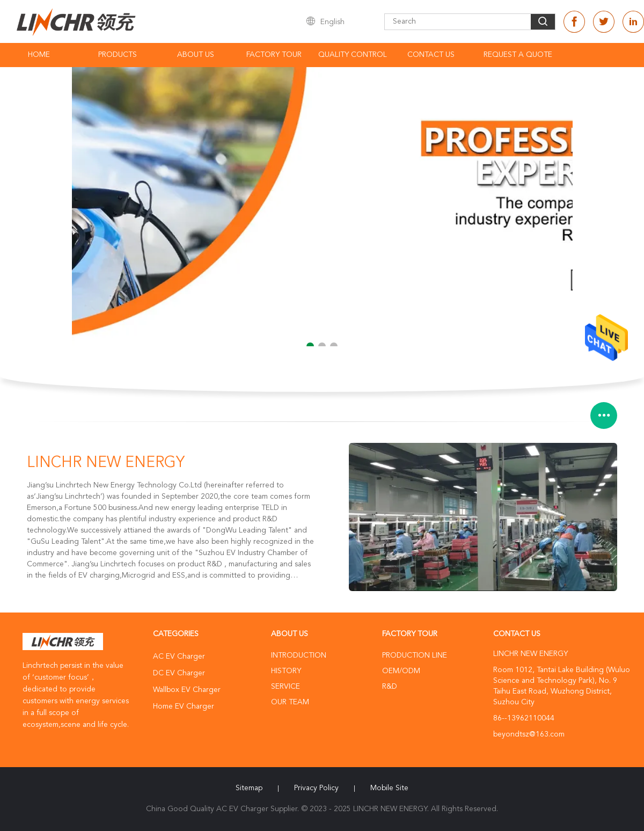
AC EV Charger (179, 657)
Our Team (290, 702)
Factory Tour (274, 55)
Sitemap (249, 788)
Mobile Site (389, 788)
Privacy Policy (316, 788)
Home (39, 55)
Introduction (299, 655)
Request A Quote (518, 55)
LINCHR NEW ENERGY (106, 463)
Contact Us (431, 55)
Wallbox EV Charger (187, 690)
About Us (196, 55)
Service (286, 687)
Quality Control (353, 55)
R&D (390, 687)
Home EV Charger (184, 706)
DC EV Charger (179, 673)
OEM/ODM (401, 671)
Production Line (415, 655)
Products (118, 55)
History (286, 671)
